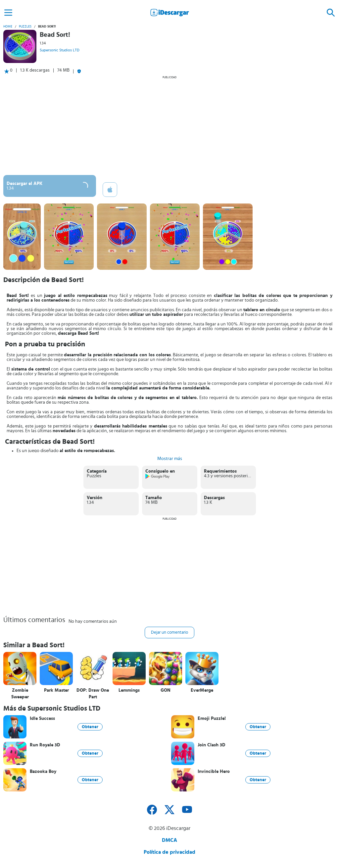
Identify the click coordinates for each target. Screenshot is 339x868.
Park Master (56, 690)
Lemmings (129, 690)
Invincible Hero (214, 772)
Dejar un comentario (169, 633)
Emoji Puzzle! (212, 719)
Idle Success (42, 719)
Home (8, 27)
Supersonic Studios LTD (60, 50)
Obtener (90, 727)
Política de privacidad (169, 852)
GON (166, 690)
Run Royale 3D (45, 745)
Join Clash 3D (212, 745)
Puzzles (25, 27)
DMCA (169, 840)
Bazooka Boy (43, 772)
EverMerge (202, 690)
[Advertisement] (169, 125)
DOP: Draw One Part (93, 694)
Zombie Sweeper (20, 694)
